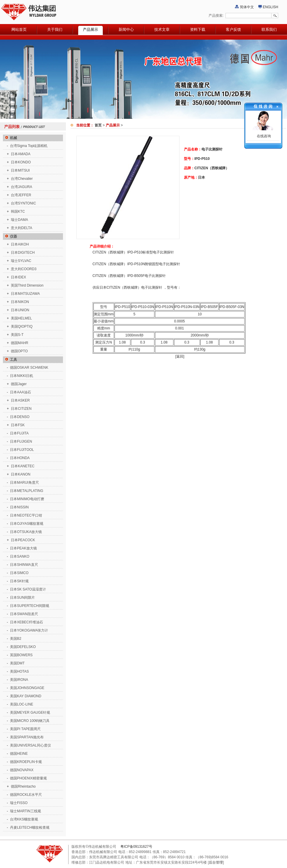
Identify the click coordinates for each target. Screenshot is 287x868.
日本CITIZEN (21, 409)
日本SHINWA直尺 (24, 565)
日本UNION (20, 310)
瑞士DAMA (19, 220)
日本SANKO (20, 556)
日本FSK (18, 425)
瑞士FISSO (19, 803)
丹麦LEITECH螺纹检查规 (30, 828)
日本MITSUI (20, 170)
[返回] (180, 356)
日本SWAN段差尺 (24, 614)
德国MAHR (19, 343)
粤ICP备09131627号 (136, 847)
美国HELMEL (21, 318)
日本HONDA (20, 458)
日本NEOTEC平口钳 (26, 515)
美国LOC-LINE (22, 704)
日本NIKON (20, 302)
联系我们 (269, 29)
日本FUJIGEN (21, 441)
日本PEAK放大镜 (23, 548)
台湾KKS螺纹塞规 (24, 819)
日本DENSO (20, 417)
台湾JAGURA (22, 187)
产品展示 (90, 29)
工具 (10, 360)
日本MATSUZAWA (25, 294)
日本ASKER (20, 400)
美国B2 (16, 639)
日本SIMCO (19, 573)
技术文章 (162, 29)
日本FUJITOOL (22, 450)
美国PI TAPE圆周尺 (25, 729)
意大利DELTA (22, 228)
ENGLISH (270, 7)
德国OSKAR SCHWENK (29, 368)
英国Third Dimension (27, 285)
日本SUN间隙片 (22, 598)
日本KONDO (21, 162)
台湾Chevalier (22, 179)
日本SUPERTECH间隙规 (30, 606)
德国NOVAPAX (22, 770)
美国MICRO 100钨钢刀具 (30, 721)
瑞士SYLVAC (21, 261)
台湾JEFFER (21, 195)
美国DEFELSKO (23, 647)
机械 (10, 138)
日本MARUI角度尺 (24, 483)
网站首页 (19, 29)
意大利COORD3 (24, 269)
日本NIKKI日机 (22, 376)
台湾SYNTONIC (23, 203)
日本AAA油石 (20, 392)
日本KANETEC (23, 466)
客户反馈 (233, 29)
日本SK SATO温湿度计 (28, 589)
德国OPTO (19, 351)
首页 (98, 125)
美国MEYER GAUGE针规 (30, 713)
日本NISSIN (19, 507)
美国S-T (17, 335)
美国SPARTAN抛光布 (27, 737)
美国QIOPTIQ (22, 326)
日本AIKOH (20, 244)
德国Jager (19, 384)
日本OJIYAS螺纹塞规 (27, 524)
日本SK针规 (19, 581)
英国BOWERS (21, 655)
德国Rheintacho (23, 786)
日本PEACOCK (23, 540)
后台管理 (216, 862)
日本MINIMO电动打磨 (27, 499)
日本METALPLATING (27, 491)
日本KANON (21, 474)
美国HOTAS (19, 671)
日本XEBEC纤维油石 (27, 622)
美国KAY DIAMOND (26, 696)
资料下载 (198, 29)
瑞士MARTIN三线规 (25, 811)
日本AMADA (21, 154)
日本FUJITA (19, 433)
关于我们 (55, 29)
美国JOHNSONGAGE (27, 688)
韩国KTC (18, 211)
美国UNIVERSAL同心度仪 (30, 745)
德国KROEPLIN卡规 (26, 762)
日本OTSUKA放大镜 (26, 532)
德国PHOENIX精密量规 (28, 778)
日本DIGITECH (23, 253)
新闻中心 (126, 29)
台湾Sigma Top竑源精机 (29, 146)
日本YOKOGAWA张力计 (29, 630)
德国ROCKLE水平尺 (26, 795)
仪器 (10, 236)
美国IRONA (19, 680)
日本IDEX (18, 277)
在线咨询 (263, 136)
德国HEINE (19, 754)
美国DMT (17, 663)
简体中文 (247, 7)
